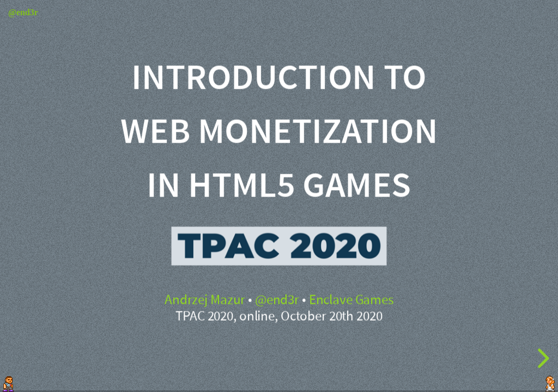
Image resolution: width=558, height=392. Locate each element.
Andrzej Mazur (205, 300)
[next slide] (542, 358)
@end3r (277, 300)
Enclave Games (351, 300)
